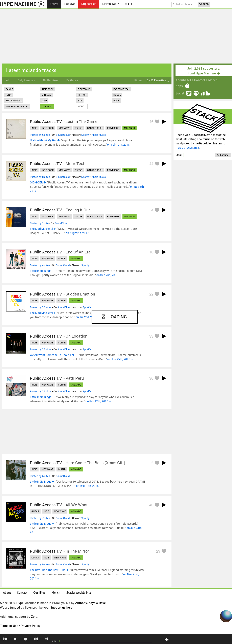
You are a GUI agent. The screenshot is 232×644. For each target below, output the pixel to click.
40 (151, 505)
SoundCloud (63, 135)
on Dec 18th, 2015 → (89, 486)
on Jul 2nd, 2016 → (88, 317)
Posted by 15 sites (41, 349)
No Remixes (51, 80)
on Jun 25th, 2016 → (120, 359)
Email (179, 155)
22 (151, 294)
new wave (64, 128)
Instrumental (14, 100)
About (7, 593)
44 (151, 164)
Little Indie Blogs (41, 271)
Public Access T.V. (46, 121)
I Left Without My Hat (43, 140)
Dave (102, 603)
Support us (89, 4)
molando (47, 106)
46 (151, 122)
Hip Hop (82, 95)
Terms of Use (9, 626)
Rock (116, 100)
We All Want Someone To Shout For (52, 355)
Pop (80, 100)
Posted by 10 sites (41, 307)
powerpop (113, 128)
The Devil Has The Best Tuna (48, 570)
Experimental (121, 89)
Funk (8, 95)
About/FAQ (183, 80)
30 (151, 378)
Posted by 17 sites (41, 391)
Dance (9, 89)
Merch (213, 80)
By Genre (72, 80)
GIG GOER (36, 182)
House (117, 95)
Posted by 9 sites (40, 564)
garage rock (95, 128)
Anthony (81, 603)
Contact (200, 80)
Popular (70, 4)
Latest (54, 4)
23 (158, 551)
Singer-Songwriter (17, 106)
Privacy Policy (31, 626)
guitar (79, 128)
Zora (34, 616)
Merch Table (111, 4)
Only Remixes (26, 80)
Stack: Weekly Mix (79, 593)
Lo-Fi (44, 100)
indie (34, 128)
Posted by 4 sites (40, 265)
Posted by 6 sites (40, 135)
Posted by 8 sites (40, 177)
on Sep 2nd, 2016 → (109, 275)
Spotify (85, 135)
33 (151, 336)
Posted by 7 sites (40, 518)
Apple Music (99, 135)
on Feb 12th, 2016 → (99, 401)
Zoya (92, 603)
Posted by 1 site (39, 223)
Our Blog (39, 593)
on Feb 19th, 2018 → (120, 145)
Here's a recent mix (187, 148)
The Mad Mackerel (41, 229)
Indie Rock (48, 89)
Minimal (46, 95)
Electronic (84, 89)
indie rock (48, 128)
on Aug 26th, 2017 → (79, 233)
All (8, 80)
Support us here (61, 607)
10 (151, 252)
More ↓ (82, 106)
